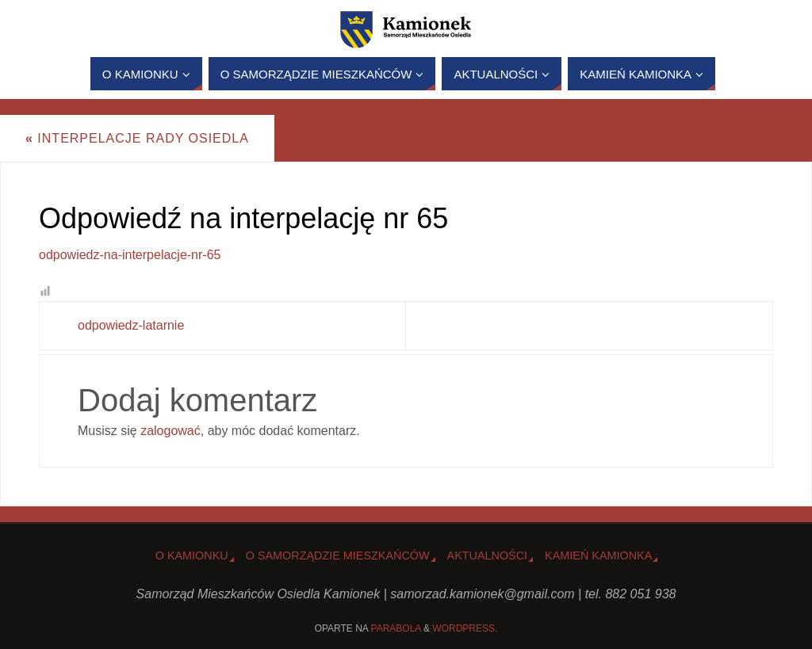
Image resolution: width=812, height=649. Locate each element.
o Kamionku (192, 555)
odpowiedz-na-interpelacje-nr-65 (130, 255)
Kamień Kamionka (598, 555)
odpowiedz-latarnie (131, 325)
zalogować (170, 431)
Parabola (396, 628)
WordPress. (465, 628)
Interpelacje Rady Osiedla (137, 138)
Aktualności (488, 555)
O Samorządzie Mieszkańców (338, 555)
